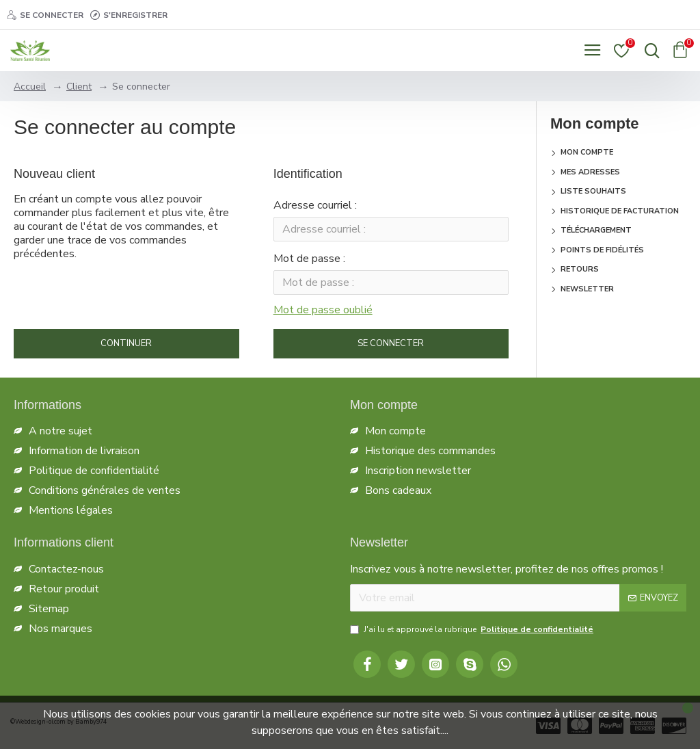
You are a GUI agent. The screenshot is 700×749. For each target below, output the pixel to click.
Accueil (30, 87)
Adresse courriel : (315, 205)
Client (79, 87)
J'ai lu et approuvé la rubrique (473, 629)
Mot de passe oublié (323, 314)
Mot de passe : (309, 261)
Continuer (126, 349)
